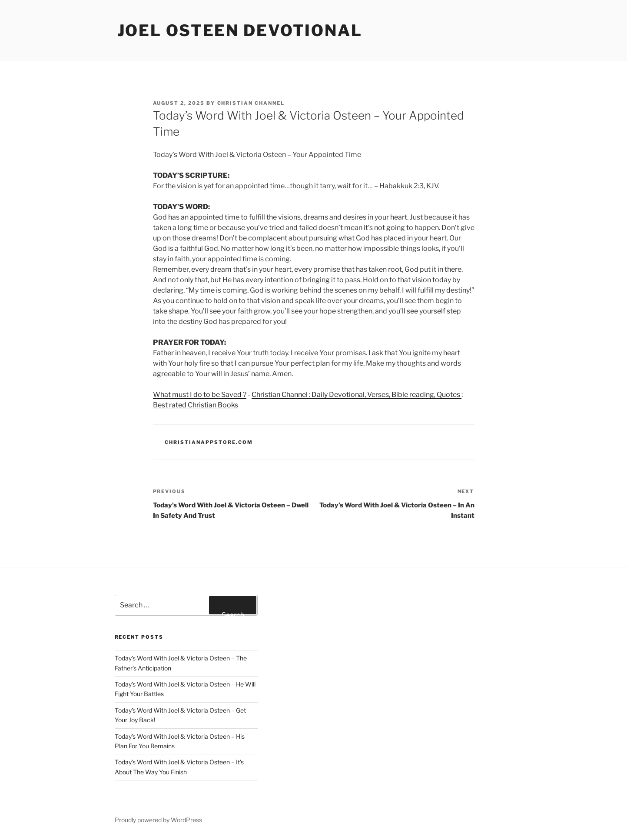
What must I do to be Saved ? (200, 395)
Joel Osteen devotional (240, 30)
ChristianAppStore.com (209, 442)
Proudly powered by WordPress (158, 820)
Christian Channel (251, 103)
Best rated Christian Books (196, 405)
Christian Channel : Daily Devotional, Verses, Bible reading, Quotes (357, 395)
